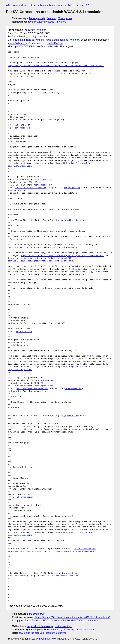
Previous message (44, 22)
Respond (51, 18)
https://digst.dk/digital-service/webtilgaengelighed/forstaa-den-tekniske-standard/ (56, 66)
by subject (77, 630)
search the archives (56, 633)
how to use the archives (31, 633)
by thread (65, 630)
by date (54, 630)
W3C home (12, 5)
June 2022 (85, 5)
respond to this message (40, 626)
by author (89, 630)
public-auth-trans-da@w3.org (61, 5)
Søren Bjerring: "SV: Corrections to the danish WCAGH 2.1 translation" (72, 617)
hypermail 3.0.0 (47, 639)
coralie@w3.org (55, 43)
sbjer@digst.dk (37, 36)
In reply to (61, 22)
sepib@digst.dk (17, 43)
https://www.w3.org (85, 549)
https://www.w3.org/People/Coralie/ (76, 551)
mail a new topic (64, 626)
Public (39, 5)
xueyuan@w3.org (36, 30)
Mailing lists (27, 5)
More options (65, 18)
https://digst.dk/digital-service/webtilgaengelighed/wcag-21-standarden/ (62, 256)
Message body (37, 18)
